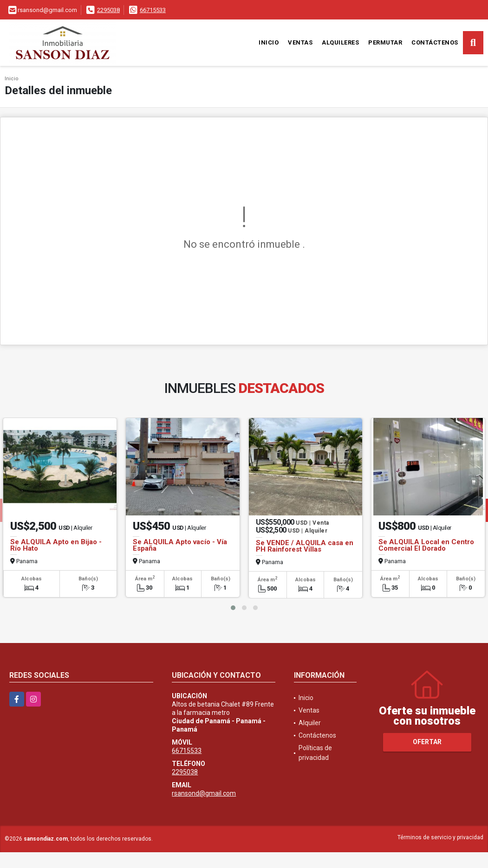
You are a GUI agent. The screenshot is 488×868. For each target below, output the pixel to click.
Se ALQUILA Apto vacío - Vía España (180, 545)
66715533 (153, 10)
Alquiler (310, 723)
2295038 (108, 10)
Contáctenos (435, 42)
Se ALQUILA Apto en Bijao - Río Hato (56, 545)
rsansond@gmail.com (204, 793)
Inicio (269, 42)
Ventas (300, 42)
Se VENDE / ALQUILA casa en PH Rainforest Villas (305, 546)
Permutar (385, 42)
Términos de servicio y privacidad (440, 837)
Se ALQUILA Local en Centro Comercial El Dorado (426, 545)
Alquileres (340, 42)
